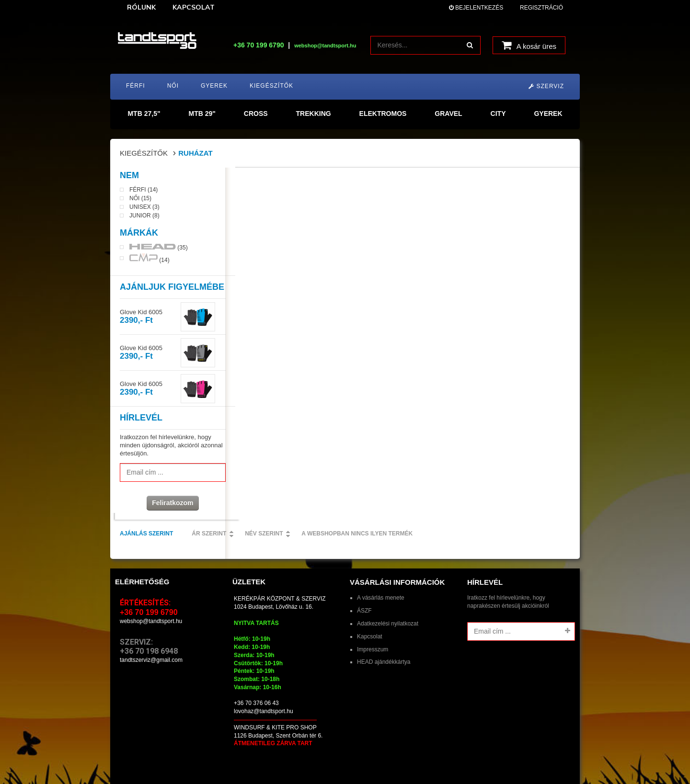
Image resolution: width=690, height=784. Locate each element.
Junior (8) (144, 219)
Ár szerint (324, 182)
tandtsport (171, 759)
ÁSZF (364, 578)
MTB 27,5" (144, 114)
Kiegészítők (144, 153)
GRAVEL (448, 114)
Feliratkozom (168, 506)
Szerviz (546, 86)
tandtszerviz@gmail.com (151, 627)
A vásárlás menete (381, 565)
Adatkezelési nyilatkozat (388, 591)
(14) (149, 261)
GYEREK (548, 114)
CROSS (256, 114)
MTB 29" (202, 114)
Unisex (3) (144, 210)
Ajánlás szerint (261, 182)
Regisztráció (541, 8)
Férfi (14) (144, 193)
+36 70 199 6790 (259, 45)
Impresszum (373, 616)
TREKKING (314, 114)
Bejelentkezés (476, 8)
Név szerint (379, 182)
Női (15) (140, 202)
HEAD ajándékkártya (384, 629)
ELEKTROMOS (383, 114)
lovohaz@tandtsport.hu (264, 678)
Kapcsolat (370, 603)
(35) (159, 250)
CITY (498, 114)
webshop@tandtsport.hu (151, 588)
